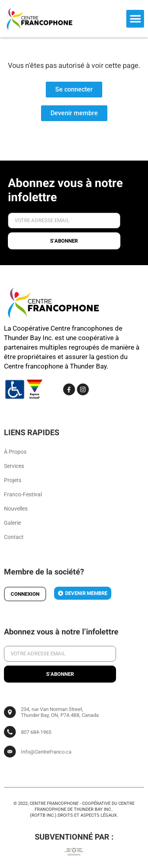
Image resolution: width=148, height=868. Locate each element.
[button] (135, 19)
